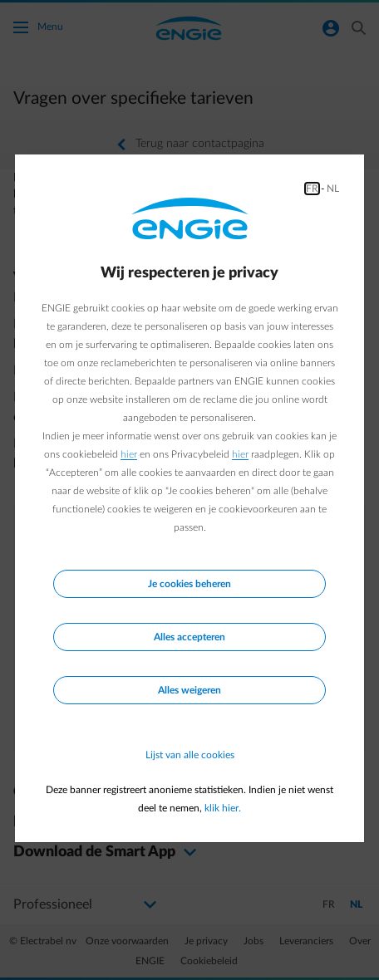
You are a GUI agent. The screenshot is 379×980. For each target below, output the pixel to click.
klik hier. (223, 808)
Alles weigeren (189, 690)
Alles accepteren (189, 637)
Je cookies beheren (189, 584)
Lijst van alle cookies (190, 755)
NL (333, 189)
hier (129, 454)
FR (312, 189)
